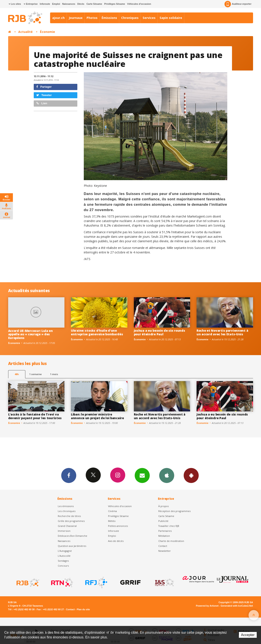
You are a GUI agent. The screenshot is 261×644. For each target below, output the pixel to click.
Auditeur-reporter (238, 4)
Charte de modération (171, 541)
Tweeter (44, 95)
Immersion (64, 531)
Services (149, 18)
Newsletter (165, 551)
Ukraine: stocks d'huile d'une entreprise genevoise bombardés (97, 332)
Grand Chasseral (67, 526)
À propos (163, 506)
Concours (63, 566)
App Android (191, 475)
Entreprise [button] (31, 4)
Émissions (109, 18)
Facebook (69, 475)
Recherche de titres (69, 516)
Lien (42, 103)
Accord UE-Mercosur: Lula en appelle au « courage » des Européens (31, 334)
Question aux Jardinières (72, 546)
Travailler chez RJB (169, 526)
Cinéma (112, 511)
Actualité (25, 32)
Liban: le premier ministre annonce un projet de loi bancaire (97, 416)
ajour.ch (58, 18)
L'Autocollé (64, 556)
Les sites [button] (15, 4)
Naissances (69, 4)
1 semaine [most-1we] (35, 374)
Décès (81, 4)
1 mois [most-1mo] (54, 374)
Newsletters (142, 475)
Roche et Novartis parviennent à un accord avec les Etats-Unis (222, 332)
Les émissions (66, 506)
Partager (44, 87)
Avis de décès (116, 541)
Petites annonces (118, 526)
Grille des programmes (71, 521)
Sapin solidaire (171, 18)
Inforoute (45, 4)
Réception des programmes (174, 511)
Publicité (163, 521)
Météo (112, 521)
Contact (163, 546)
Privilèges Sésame (115, 4)
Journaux (76, 18)
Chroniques (130, 18)
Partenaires (165, 531)
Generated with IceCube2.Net (237, 606)
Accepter (248, 635)
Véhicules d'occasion (139, 4)
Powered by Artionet (207, 606)
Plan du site (83, 609)
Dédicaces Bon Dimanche (72, 536)
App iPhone (167, 475)
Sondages (63, 561)
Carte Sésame (94, 4)
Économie (47, 32)
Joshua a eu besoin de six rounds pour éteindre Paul (159, 332)
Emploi (56, 4)
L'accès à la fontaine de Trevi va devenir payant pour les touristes (35, 416)
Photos (92, 18)
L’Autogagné (65, 551)
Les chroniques (67, 511)
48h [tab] (17, 374)
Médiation (164, 536)
